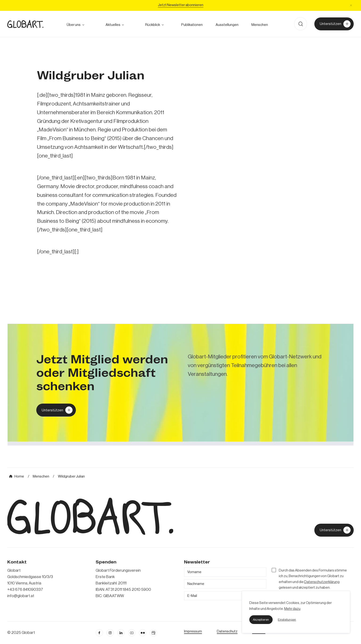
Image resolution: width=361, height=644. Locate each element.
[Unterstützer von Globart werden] (334, 24)
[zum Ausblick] (113, 25)
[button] (261, 620)
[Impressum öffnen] (193, 631)
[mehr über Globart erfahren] (74, 25)
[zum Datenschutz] (227, 631)
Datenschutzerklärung (322, 582)
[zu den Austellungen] (227, 25)
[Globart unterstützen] (56, 410)
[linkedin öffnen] (132, 633)
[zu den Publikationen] (192, 25)
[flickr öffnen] (143, 633)
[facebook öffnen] (99, 633)
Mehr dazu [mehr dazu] (292, 609)
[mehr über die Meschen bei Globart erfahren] (260, 25)
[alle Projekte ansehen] (153, 25)
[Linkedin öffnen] (121, 633)
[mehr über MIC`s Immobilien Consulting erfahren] (181, 385)
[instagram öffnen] (110, 633)
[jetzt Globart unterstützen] (334, 530)
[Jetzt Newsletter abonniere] (181, 6)
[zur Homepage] (25, 24)
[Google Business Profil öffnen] (154, 633)
